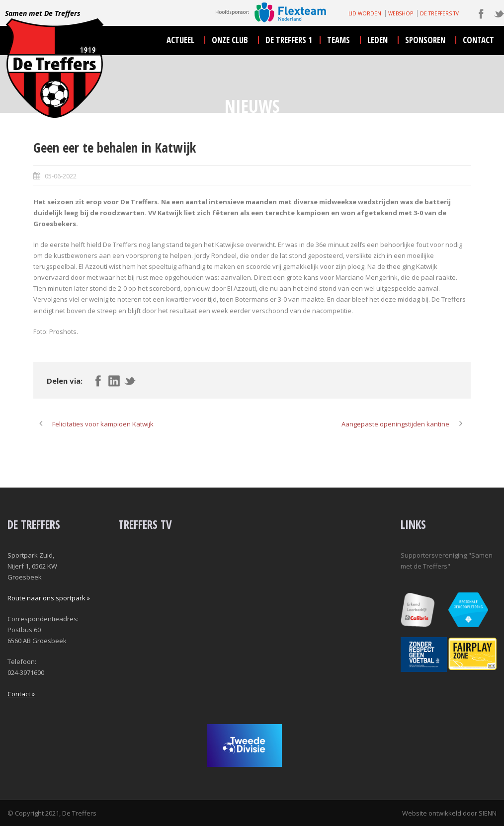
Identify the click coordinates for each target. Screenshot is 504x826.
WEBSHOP (401, 13)
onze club (230, 40)
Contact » (21, 694)
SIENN (488, 813)
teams (338, 40)
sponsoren (425, 40)
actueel (180, 40)
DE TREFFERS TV (439, 13)
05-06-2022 (61, 176)
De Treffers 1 (289, 40)
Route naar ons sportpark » (49, 598)
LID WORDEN (365, 13)
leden (378, 40)
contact (478, 40)
